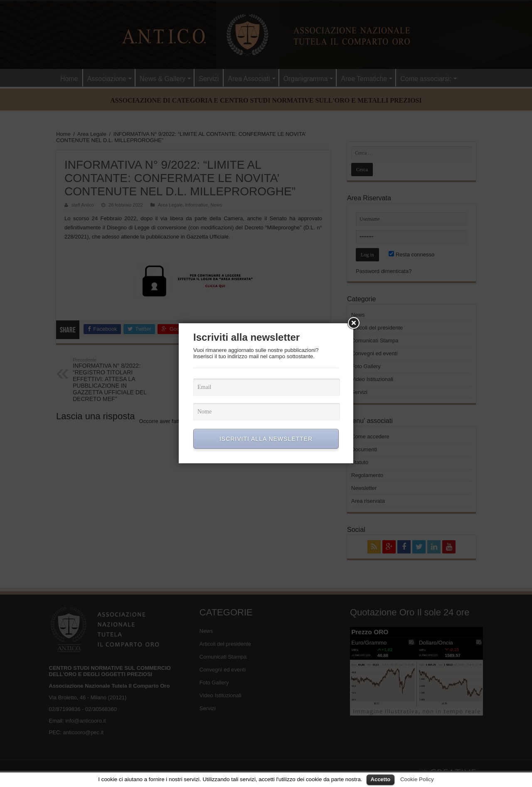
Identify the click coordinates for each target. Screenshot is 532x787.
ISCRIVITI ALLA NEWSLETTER (266, 439)
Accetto (381, 779)
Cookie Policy (417, 779)
